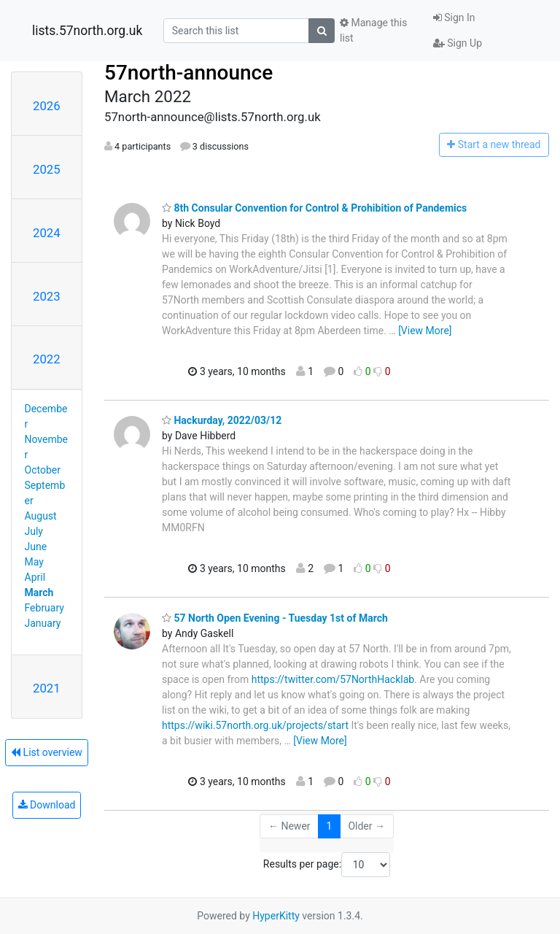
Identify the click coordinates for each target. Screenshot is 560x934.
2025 (47, 169)
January (43, 623)
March (39, 593)
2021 (47, 688)
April (35, 577)
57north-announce (188, 73)
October (43, 470)
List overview (47, 752)
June (36, 547)
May (34, 562)
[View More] (425, 331)
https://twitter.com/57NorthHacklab (333, 679)
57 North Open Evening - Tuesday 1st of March (275, 618)
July (34, 531)
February (44, 608)
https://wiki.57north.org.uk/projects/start (255, 725)
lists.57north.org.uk (87, 31)
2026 (47, 106)
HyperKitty (276, 916)
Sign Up (458, 43)
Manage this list (373, 30)
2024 (47, 233)
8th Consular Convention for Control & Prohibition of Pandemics (314, 208)
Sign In (454, 18)
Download (47, 805)
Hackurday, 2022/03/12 (222, 420)
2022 (47, 359)
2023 (47, 296)
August (41, 516)
